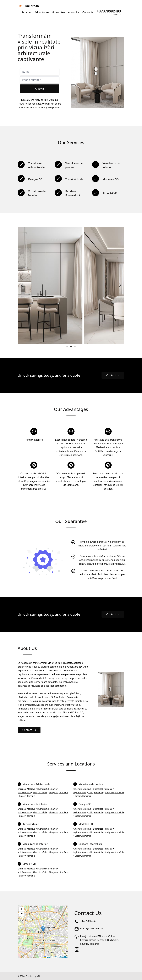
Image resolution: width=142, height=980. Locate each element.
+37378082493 (88, 921)
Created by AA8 (33, 976)
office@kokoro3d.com (92, 929)
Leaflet (48, 957)
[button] (43, 929)
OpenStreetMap (62, 957)
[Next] (120, 285)
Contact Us (113, 375)
